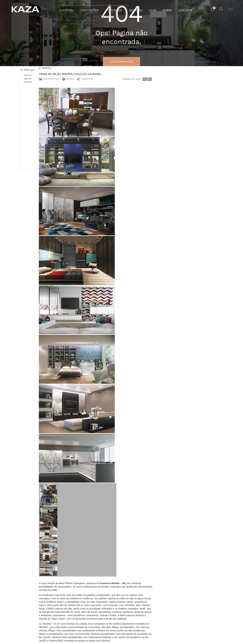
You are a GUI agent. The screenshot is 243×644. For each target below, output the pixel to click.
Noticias (28, 75)
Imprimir (70, 79)
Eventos (28, 82)
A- (145, 79)
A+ (150, 79)
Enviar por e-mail (51, 79)
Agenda (28, 79)
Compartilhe (87, 79)
